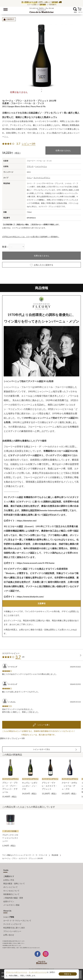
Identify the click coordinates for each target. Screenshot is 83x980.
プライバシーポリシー (12, 931)
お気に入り (72, 9)
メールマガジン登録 (11, 905)
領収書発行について (11, 894)
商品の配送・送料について (14, 883)
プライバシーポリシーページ (16, 972)
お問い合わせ (9, 935)
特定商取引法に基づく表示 (14, 928)
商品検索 (55, 855)
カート (79, 9)
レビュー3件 (29, 144)
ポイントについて (10, 887)
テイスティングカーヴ (12, 924)
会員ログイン (9, 901)
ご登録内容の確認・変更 (13, 898)
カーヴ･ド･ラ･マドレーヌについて (17, 921)
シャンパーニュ (41, 166)
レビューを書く (43, 725)
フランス (30, 166)
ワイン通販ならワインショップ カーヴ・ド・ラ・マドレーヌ (42, 10)
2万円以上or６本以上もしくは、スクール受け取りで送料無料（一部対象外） (31, 237)
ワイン (29, 178)
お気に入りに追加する (42, 265)
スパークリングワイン (42, 178)
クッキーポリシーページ (38, 972)
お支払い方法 (9, 880)
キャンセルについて (11, 891)
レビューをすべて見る (42, 749)
